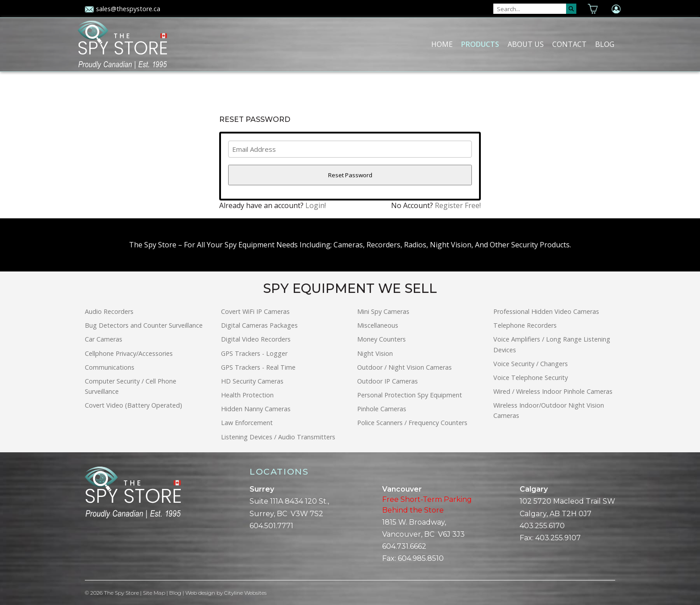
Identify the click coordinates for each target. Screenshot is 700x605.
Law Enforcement (247, 423)
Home (442, 44)
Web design (200, 593)
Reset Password (350, 175)
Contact (569, 44)
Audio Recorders (109, 311)
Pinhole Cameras (382, 409)
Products (480, 44)
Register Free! (458, 205)
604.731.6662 (404, 546)
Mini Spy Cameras (383, 311)
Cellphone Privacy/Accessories (129, 353)
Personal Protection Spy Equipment (410, 395)
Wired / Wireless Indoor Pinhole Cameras (553, 391)
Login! (316, 205)
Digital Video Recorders (256, 339)
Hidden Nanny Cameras (256, 409)
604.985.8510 (421, 558)
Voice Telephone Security (531, 378)
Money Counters (381, 339)
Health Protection (247, 395)
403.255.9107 (558, 538)
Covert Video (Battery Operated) (133, 405)
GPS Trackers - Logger (254, 353)
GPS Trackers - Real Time (258, 367)
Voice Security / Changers (531, 364)
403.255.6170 (542, 526)
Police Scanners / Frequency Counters (412, 423)
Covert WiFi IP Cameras (255, 311)
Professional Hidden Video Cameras (546, 311)
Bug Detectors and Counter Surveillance (144, 325)
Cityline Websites (245, 593)
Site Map (154, 593)
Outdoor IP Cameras (387, 381)
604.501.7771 (271, 526)
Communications (110, 367)
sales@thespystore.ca (123, 9)
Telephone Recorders (525, 325)
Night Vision (375, 353)
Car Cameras (104, 339)
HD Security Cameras (252, 381)
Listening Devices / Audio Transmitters (278, 437)
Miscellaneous (378, 325)
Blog (605, 44)
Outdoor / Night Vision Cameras (404, 367)
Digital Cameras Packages (259, 325)
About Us (526, 44)
